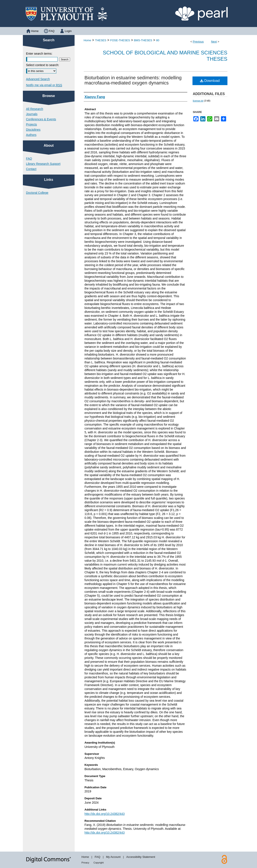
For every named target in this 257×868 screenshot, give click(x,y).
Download (210, 81)
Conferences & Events (41, 119)
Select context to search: (43, 65)
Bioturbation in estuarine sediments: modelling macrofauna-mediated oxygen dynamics (133, 80)
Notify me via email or (44, 85)
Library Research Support (43, 164)
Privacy (85, 863)
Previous (198, 42)
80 (158, 40)
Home (88, 40)
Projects (32, 124)
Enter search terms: (39, 54)
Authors (31, 135)
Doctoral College (37, 193)
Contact (31, 169)
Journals (32, 114)
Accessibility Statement (141, 857)
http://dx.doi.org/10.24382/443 (105, 814)
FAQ (29, 159)
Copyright (99, 863)
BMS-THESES (143, 40)
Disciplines (33, 130)
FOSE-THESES (120, 40)
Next (214, 42)
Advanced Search (38, 79)
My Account (113, 857)
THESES (101, 40)
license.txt (198, 101)
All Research (35, 109)
